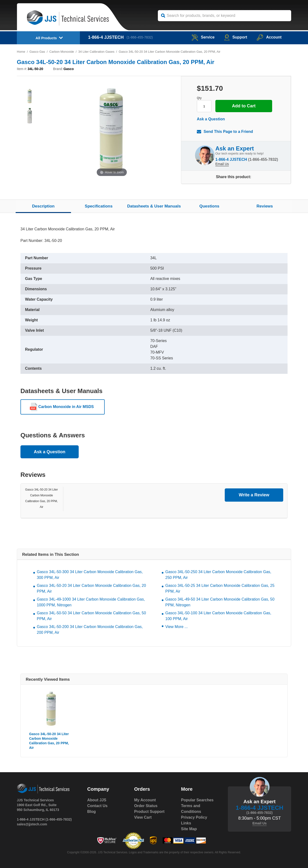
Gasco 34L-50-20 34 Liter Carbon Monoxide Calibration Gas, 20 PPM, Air (91, 588)
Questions (209, 206)
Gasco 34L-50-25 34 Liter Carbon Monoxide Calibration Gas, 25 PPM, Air (220, 588)
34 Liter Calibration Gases (96, 52)
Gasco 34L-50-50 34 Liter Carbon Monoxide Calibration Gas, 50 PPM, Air (91, 616)
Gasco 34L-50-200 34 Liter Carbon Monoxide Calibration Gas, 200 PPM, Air (90, 630)
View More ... (176, 627)
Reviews (265, 206)
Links (186, 823)
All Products (46, 38)
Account (269, 37)
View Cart (143, 817)
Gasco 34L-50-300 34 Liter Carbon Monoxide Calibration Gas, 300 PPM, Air (90, 575)
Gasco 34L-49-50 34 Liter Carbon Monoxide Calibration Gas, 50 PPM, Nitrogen (220, 602)
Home (21, 52)
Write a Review (254, 495)
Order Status (146, 806)
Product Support (149, 812)
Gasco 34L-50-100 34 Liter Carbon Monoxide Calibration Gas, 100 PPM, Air (218, 616)
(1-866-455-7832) (140, 37)
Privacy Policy (194, 817)
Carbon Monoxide (62, 52)
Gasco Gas (37, 52)
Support (236, 37)
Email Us (222, 164)
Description (43, 206)
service (203, 37)
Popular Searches (197, 800)
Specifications (99, 206)
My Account (145, 800)
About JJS (97, 800)
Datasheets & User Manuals (154, 206)
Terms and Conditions (191, 809)
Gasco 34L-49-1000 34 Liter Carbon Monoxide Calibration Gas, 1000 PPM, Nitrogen (91, 602)
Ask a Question (211, 119)
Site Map (189, 829)
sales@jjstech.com (32, 824)
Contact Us (97, 806)
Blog (92, 812)
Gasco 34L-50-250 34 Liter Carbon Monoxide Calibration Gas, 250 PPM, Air (218, 575)
